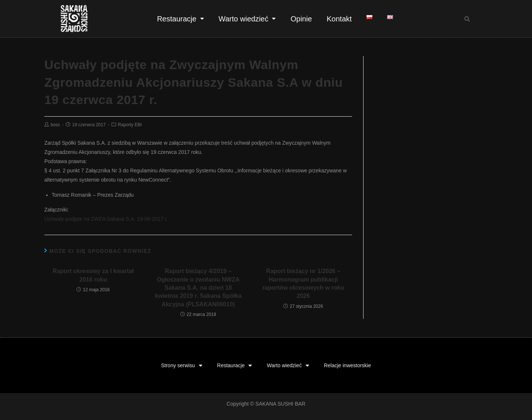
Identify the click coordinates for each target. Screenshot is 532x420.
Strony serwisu (182, 366)
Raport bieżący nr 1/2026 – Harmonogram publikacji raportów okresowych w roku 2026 (303, 283)
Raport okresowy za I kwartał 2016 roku (93, 275)
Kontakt (339, 19)
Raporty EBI (130, 125)
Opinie (301, 19)
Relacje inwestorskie (348, 365)
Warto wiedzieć (247, 19)
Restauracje (180, 19)
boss (55, 125)
